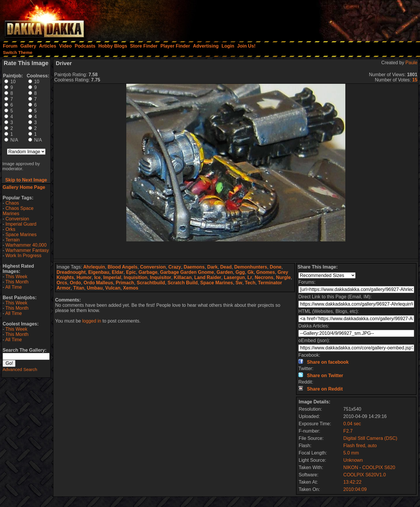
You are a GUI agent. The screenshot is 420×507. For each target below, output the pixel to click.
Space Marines (21, 235)
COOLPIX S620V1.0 (365, 475)
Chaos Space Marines (18, 211)
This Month (17, 282)
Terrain (12, 240)
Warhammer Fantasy (27, 250)
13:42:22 (352, 482)
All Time (14, 287)
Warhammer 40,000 (26, 245)
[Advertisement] (342, 19)
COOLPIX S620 (379, 467)
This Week (16, 277)
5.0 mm (351, 453)
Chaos (12, 203)
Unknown (353, 460)
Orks (10, 229)
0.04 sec (352, 424)
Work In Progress (23, 256)
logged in (92, 321)
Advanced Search (20, 369)
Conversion (17, 219)
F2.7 (348, 431)
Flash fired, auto (360, 446)
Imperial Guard (21, 224)
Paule (411, 63)
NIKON (351, 467)
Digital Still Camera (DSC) (370, 438)
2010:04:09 (355, 489)
